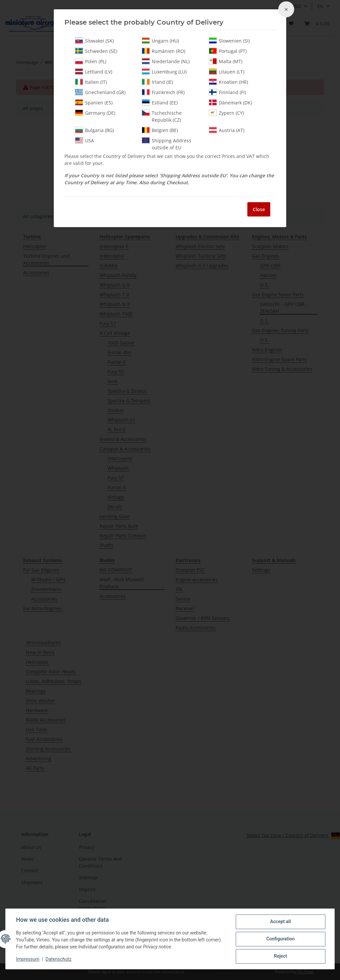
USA (85, 140)
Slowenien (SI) (229, 41)
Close (259, 209)
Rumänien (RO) (164, 51)
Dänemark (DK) (230, 102)
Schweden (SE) (96, 51)
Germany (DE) (95, 113)
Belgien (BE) (160, 130)
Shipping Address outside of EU (167, 144)
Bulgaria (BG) (94, 130)
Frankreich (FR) (163, 92)
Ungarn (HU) (160, 41)
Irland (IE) (157, 82)
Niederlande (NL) (166, 61)
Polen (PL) (91, 61)
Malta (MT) (226, 61)
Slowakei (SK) (94, 41)
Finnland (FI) (227, 92)
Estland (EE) (160, 102)
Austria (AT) (227, 130)
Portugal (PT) (228, 51)
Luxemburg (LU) (164, 71)
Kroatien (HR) (228, 82)
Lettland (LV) (94, 71)
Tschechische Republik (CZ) (162, 116)
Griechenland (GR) (100, 92)
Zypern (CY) (226, 113)
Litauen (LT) (227, 71)
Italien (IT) (91, 82)
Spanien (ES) (94, 102)
